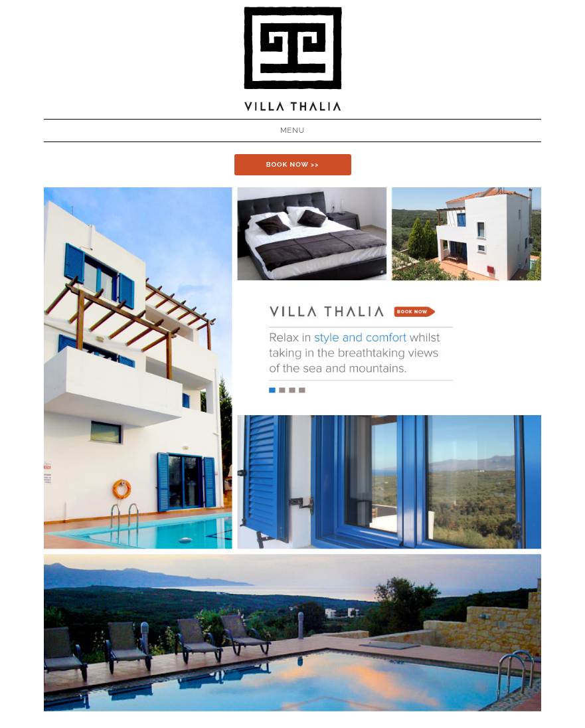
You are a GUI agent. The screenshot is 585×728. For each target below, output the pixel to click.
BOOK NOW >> (293, 164)
